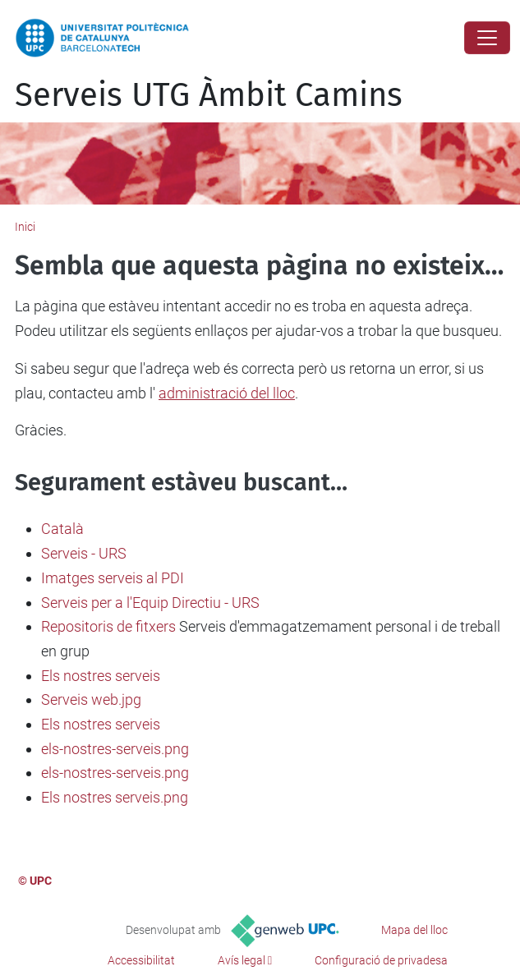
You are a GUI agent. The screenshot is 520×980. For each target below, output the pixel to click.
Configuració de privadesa (381, 960)
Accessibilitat (141, 960)
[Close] (487, 38)
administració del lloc (227, 393)
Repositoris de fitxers (108, 626)
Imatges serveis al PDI (113, 578)
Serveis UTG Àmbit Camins (209, 95)
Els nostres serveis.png (115, 797)
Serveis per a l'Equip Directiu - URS (150, 603)
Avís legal (242, 960)
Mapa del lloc (414, 930)
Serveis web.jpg (91, 699)
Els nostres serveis (101, 676)
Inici (25, 227)
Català (62, 529)
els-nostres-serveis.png (115, 749)
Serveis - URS (84, 553)
